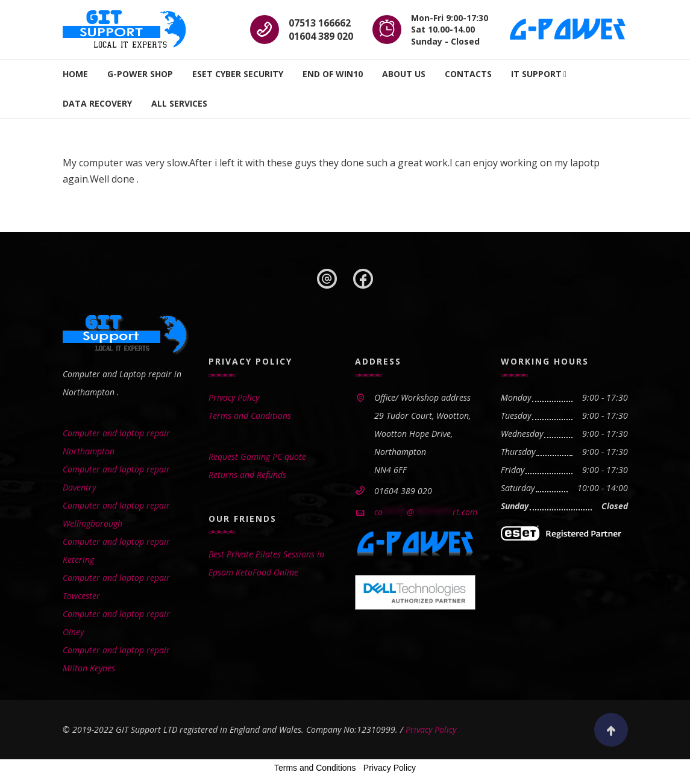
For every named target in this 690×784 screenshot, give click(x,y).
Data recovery (97, 103)
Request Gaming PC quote (257, 456)
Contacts (468, 74)
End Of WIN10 (333, 74)
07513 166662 (320, 23)
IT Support (536, 74)
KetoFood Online (267, 572)
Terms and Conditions (250, 416)
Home (75, 74)
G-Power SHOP (140, 74)
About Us (404, 74)
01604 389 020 (321, 36)
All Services (179, 103)
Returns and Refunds (247, 475)
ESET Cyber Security (238, 74)
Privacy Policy (234, 397)
